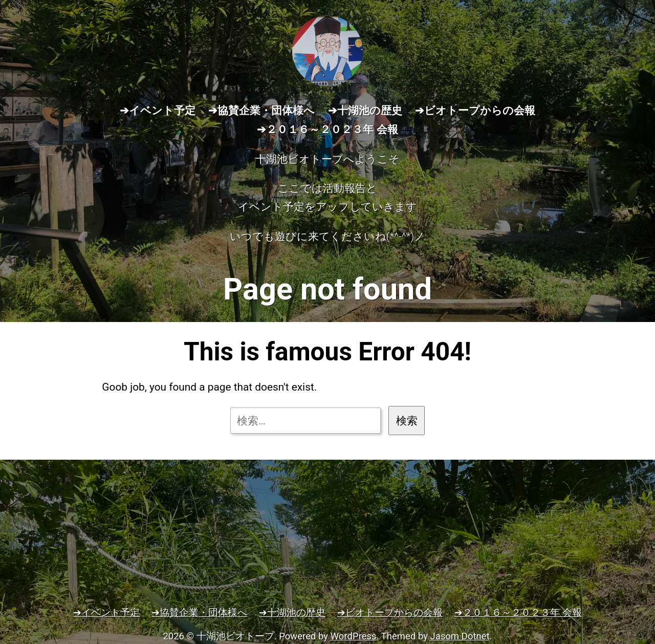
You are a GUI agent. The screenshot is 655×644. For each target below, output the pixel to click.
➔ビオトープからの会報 (475, 111)
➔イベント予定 (158, 111)
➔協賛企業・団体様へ (261, 111)
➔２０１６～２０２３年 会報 (327, 130)
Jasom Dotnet (460, 636)
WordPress (354, 636)
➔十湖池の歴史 (365, 111)
